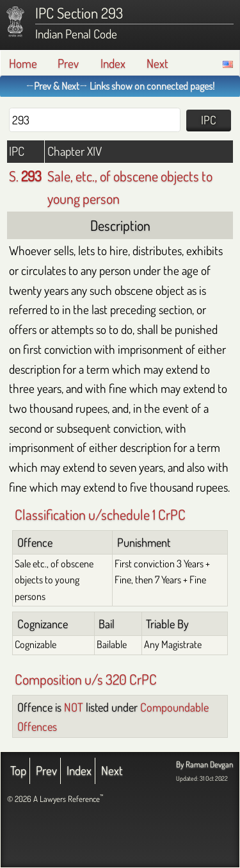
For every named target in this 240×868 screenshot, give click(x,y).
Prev (68, 63)
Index (113, 63)
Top (18, 770)
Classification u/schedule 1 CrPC (100, 514)
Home (23, 63)
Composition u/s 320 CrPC (86, 679)
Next (157, 63)
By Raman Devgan (204, 764)
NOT (74, 707)
